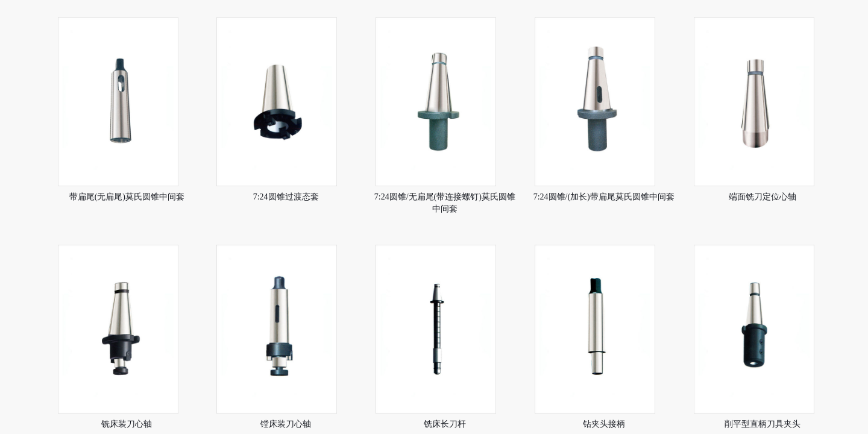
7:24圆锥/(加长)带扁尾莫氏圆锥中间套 (604, 197)
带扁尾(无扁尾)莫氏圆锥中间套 (127, 197)
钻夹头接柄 (604, 424)
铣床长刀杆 (445, 424)
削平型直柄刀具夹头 (763, 424)
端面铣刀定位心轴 (763, 197)
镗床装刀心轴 (286, 424)
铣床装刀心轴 (127, 424)
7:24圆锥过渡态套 (286, 197)
